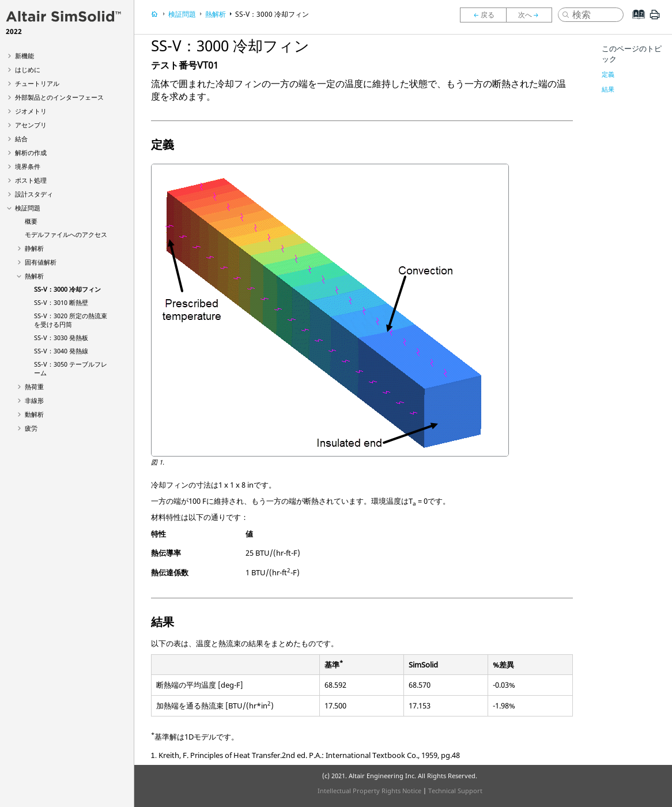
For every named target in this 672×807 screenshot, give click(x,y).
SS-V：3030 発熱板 (61, 337)
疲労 (31, 428)
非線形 (34, 400)
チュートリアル (37, 83)
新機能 (24, 56)
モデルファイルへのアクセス (66, 234)
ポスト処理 (31, 180)
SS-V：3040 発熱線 (61, 351)
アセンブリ (31, 125)
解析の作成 (31, 152)
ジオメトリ (31, 111)
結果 (608, 89)
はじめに (28, 69)
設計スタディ (34, 194)
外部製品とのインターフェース (59, 97)
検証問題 (28, 208)
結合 (21, 139)
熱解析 (34, 276)
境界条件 (28, 166)
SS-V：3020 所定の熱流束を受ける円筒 (71, 320)
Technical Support (455, 791)
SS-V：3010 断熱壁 (61, 302)
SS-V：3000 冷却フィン (67, 289)
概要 (31, 221)
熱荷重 (34, 386)
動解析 (34, 414)
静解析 (34, 248)
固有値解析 (41, 262)
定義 (608, 74)
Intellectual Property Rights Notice (369, 791)
